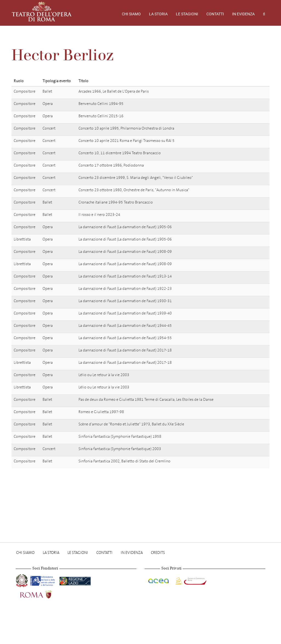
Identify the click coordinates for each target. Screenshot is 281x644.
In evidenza (243, 14)
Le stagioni (187, 14)
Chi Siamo (131, 14)
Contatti (215, 14)
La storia (158, 14)
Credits (158, 553)
